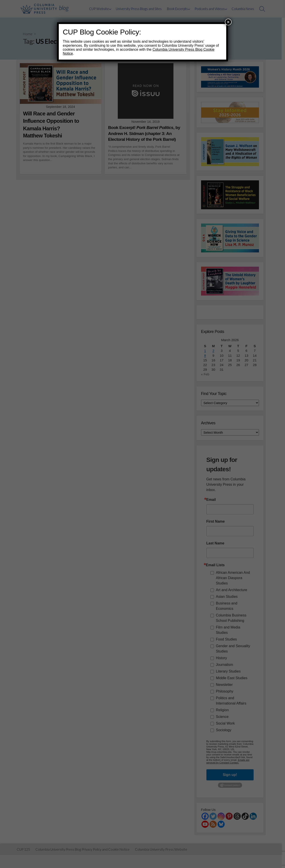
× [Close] (228, 22)
